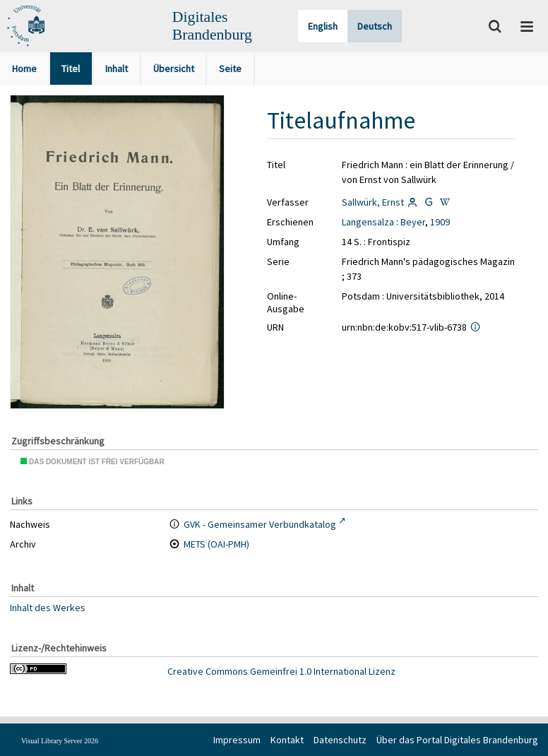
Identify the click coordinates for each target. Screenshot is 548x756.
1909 (440, 222)
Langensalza (368, 222)
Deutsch (375, 26)
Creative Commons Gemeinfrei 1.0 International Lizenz (281, 671)
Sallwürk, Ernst (373, 202)
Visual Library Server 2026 (60, 741)
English (323, 26)
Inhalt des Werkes (48, 608)
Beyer (413, 222)
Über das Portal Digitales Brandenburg (457, 740)
